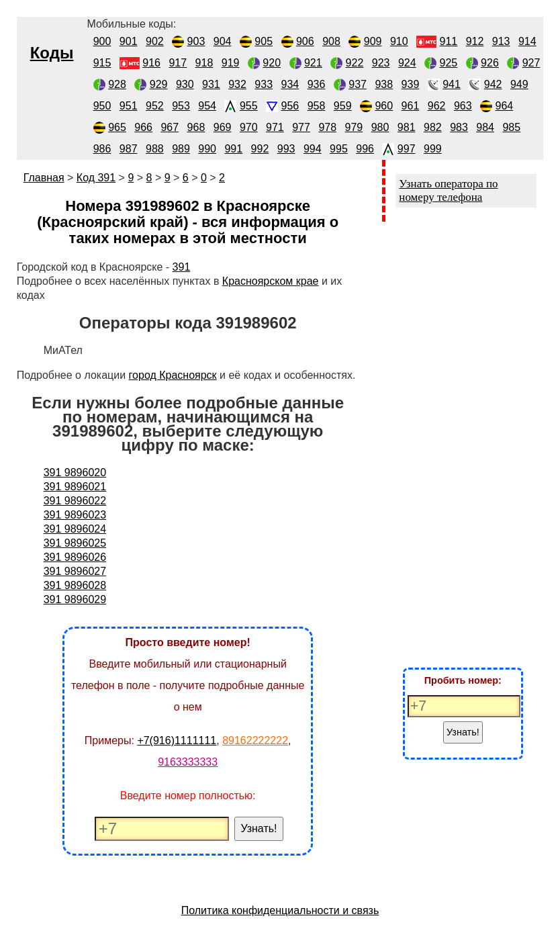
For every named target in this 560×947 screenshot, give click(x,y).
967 (170, 127)
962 (437, 106)
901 (129, 41)
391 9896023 (75, 515)
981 (407, 127)
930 (185, 84)
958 (317, 106)
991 (233, 149)
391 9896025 (75, 543)
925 (449, 63)
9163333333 (188, 762)
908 (331, 41)
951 (129, 106)
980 (380, 127)
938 (384, 84)
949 (519, 84)
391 (182, 267)
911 (449, 41)
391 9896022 (75, 501)
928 (117, 84)
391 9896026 (75, 557)
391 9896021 (75, 487)
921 (313, 63)
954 (207, 106)
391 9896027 (75, 571)
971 (275, 127)
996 (365, 149)
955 (249, 106)
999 (433, 149)
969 (223, 127)
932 (237, 84)
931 (211, 84)
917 (178, 63)
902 (155, 41)
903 (196, 41)
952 (155, 106)
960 (384, 106)
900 (102, 41)
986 (102, 149)
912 (475, 41)
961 (411, 106)
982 (433, 127)
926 (490, 63)
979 (354, 127)
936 (317, 84)
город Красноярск (173, 375)
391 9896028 (75, 585)
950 (102, 106)
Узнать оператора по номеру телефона (448, 190)
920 (272, 63)
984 (485, 127)
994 (313, 149)
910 (399, 41)
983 (459, 127)
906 (305, 41)
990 (207, 149)
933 (264, 84)
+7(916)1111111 (177, 740)
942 (493, 84)
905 (264, 41)
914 (527, 41)
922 (355, 63)
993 (286, 149)
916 (151, 63)
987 (129, 149)
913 (501, 41)
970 (249, 127)
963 (463, 106)
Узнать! (259, 828)
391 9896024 (75, 529)
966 (143, 127)
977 (301, 127)
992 (260, 149)
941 (452, 84)
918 (204, 63)
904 (223, 41)
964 (505, 106)
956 (290, 106)
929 (159, 84)
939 (411, 84)
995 (339, 149)
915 (102, 63)
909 (373, 41)
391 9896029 (75, 599)
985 (511, 127)
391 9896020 (75, 472)
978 (327, 127)
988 (155, 149)
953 (181, 106)
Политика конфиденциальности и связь (280, 910)
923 (381, 63)
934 (290, 84)
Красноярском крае (271, 281)
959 (343, 106)
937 (358, 84)
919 (231, 63)
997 (407, 149)
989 (181, 149)
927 (531, 63)
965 (117, 127)
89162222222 (255, 740)
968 (196, 127)
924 (407, 63)
